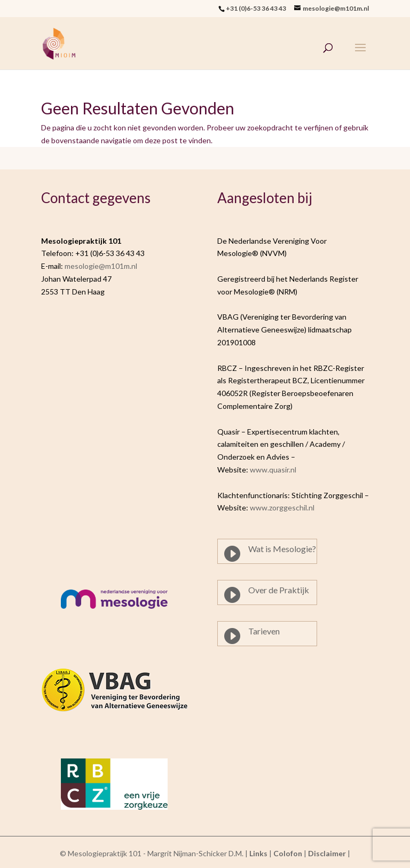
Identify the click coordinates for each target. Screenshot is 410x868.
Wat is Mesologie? (282, 549)
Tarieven (264, 631)
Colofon (288, 853)
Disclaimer (327, 853)
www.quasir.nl (273, 470)
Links (258, 853)
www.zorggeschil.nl (282, 507)
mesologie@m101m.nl (101, 266)
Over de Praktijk (279, 590)
